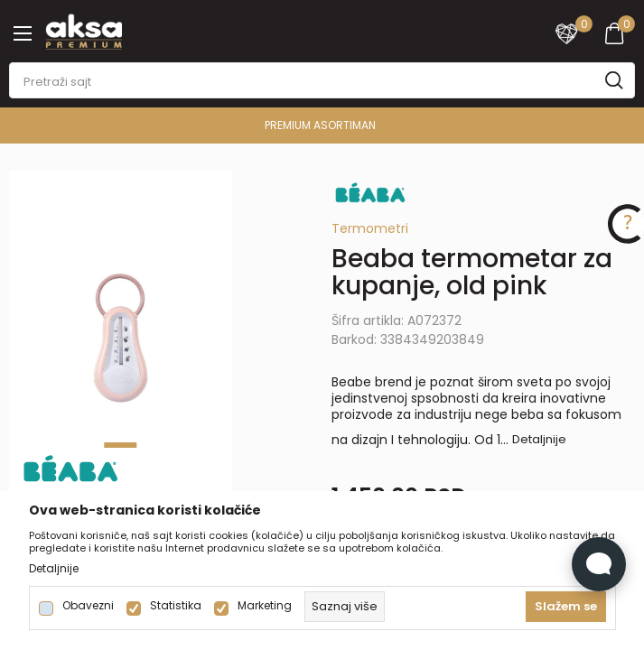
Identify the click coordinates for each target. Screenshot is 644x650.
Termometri (370, 228)
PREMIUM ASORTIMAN (320, 125)
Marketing (265, 606)
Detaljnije (539, 439)
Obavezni (88, 606)
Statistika (176, 606)
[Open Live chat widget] (599, 564)
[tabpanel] (121, 339)
